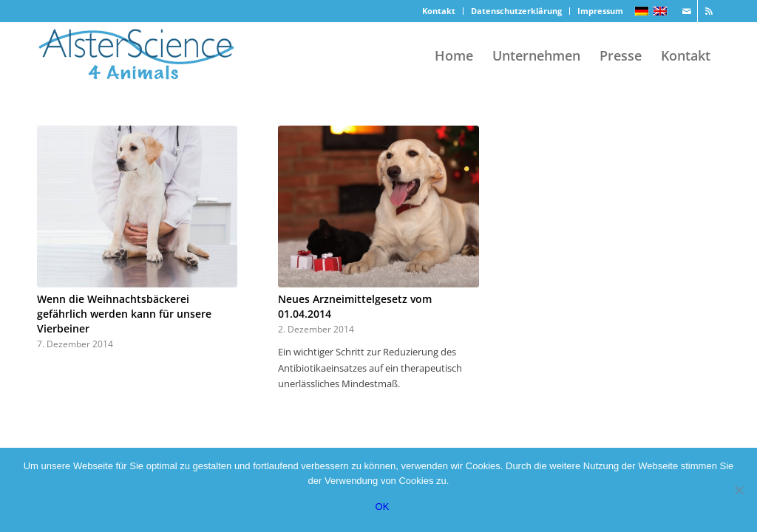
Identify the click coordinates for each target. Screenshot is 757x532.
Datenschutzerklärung (516, 11)
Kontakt (439, 11)
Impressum (600, 11)
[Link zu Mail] (686, 11)
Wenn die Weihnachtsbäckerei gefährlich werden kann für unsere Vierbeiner (124, 314)
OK (383, 507)
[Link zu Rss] (709, 11)
